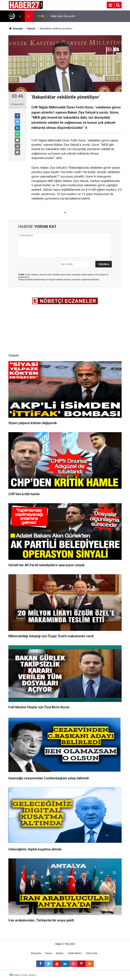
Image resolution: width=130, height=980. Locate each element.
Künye (49, 953)
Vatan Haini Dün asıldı (63, 16)
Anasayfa (36, 953)
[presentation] (20, 16)
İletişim (60, 953)
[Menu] (110, 5)
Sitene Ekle (92, 953)
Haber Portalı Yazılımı (25, 975)
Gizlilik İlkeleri (75, 953)
